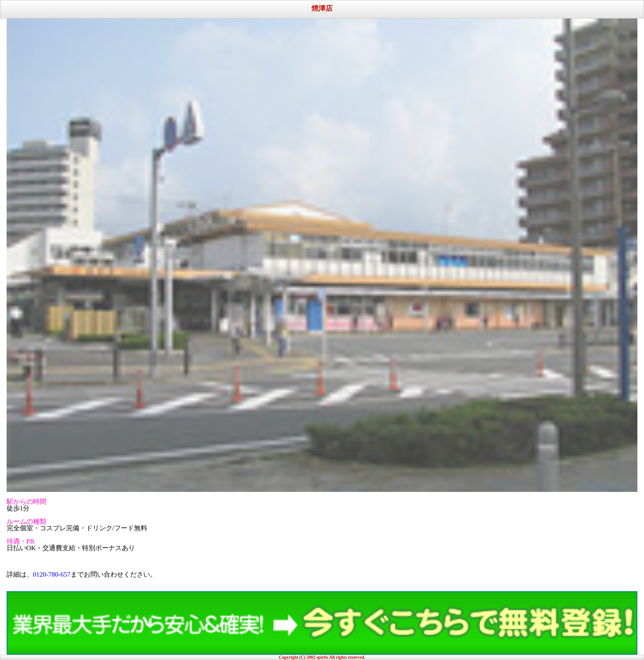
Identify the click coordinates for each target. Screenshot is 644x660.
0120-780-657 (52, 574)
